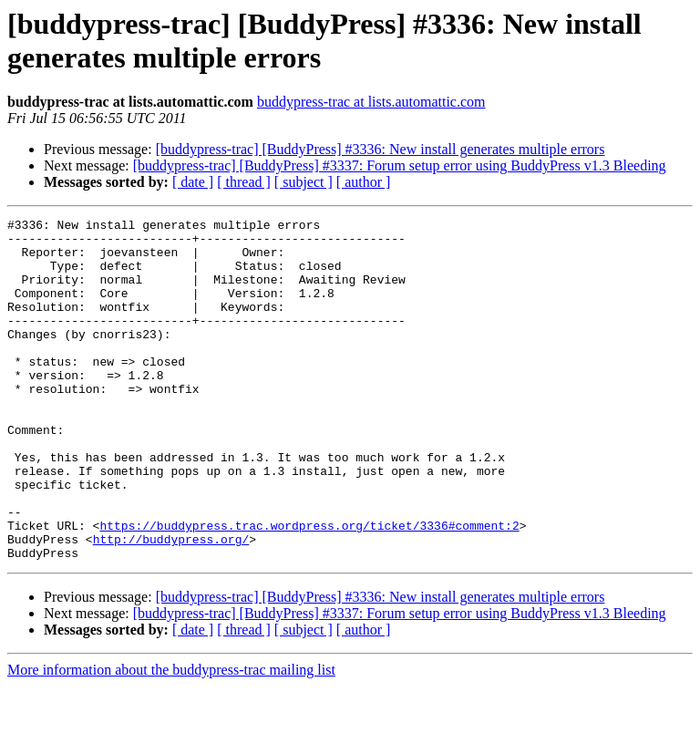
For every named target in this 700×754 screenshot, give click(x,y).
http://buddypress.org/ (171, 604)
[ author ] (364, 182)
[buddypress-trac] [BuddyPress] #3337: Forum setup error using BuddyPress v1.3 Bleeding (400, 165)
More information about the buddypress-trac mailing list (171, 738)
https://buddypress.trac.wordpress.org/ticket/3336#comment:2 (309, 588)
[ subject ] (304, 182)
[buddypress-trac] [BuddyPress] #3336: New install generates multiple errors (381, 149)
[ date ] (193, 182)
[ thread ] (244, 182)
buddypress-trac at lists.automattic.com (371, 102)
